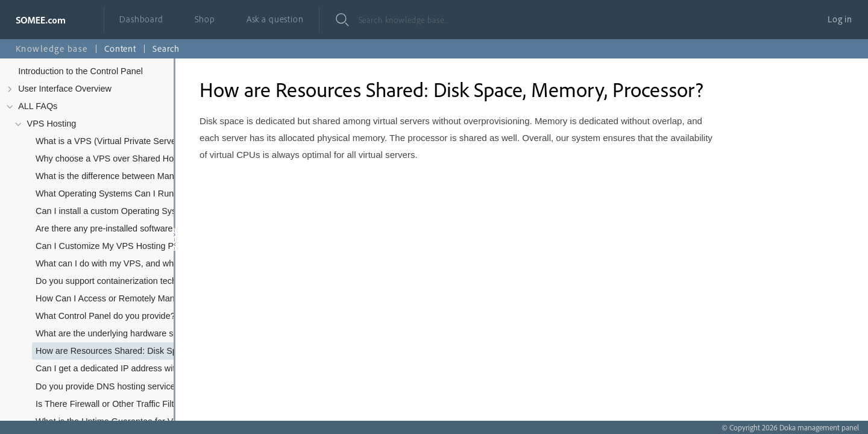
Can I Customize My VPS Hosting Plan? (113, 246)
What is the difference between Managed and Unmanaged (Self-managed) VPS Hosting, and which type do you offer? (121, 176)
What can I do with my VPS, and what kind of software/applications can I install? (121, 263)
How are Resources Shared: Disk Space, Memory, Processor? (121, 351)
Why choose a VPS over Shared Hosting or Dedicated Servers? (121, 159)
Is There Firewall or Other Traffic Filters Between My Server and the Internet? (121, 404)
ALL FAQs (38, 106)
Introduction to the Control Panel (80, 71)
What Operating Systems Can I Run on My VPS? (121, 193)
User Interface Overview (65, 89)
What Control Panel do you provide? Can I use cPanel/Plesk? (121, 316)
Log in (840, 19)
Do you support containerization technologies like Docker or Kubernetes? (121, 281)
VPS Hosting (52, 124)
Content (120, 49)
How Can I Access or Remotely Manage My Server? (121, 298)
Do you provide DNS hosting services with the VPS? (121, 386)
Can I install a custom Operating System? (115, 211)
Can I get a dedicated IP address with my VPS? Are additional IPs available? (121, 368)
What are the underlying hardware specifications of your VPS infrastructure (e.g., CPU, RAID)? (121, 333)
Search (166, 49)
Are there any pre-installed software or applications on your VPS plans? (121, 228)
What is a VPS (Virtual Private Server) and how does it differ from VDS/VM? (121, 141)
